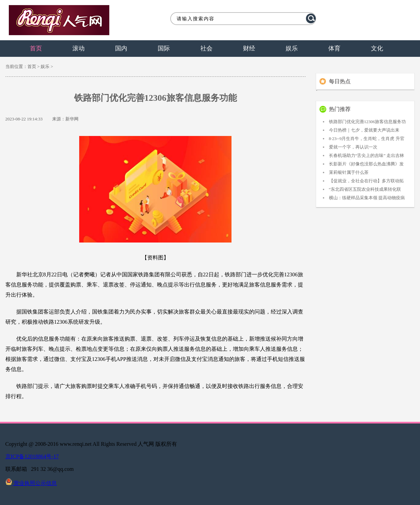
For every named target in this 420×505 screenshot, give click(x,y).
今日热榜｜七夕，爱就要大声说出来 (364, 130)
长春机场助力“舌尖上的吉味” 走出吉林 (367, 155)
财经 (249, 48)
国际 (164, 48)
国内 (121, 48)
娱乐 (292, 48)
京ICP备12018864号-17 (32, 456)
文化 (377, 48)
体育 (334, 48)
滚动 (79, 48)
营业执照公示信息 (31, 483)
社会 (206, 48)
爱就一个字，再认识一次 (353, 147)
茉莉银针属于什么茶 (349, 172)
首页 (36, 48)
